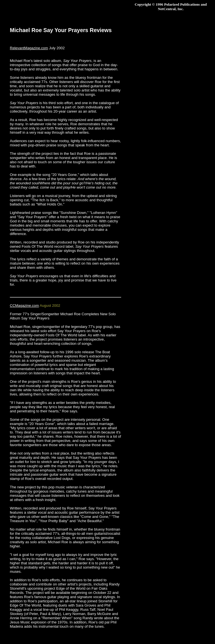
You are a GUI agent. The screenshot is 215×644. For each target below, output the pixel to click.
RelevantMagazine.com (29, 48)
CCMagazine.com (24, 306)
